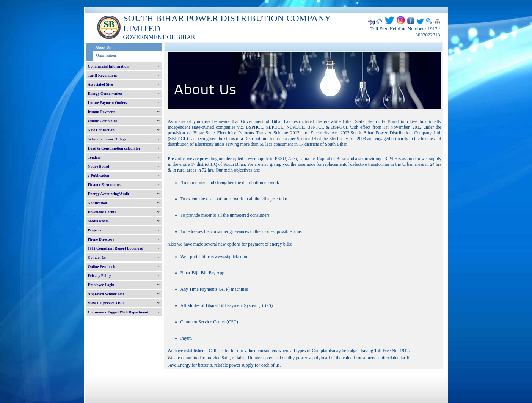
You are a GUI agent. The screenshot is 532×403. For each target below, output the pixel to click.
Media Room (98, 221)
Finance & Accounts (104, 185)
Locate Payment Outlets (107, 103)
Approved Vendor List (106, 294)
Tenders (94, 157)
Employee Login (101, 285)
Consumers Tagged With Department (118, 312)
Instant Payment (101, 112)
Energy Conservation (105, 94)
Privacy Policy (100, 276)
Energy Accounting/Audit (109, 194)
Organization (106, 55)
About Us (103, 47)
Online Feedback (102, 267)
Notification (98, 203)
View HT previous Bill (106, 303)
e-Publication (99, 176)
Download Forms (102, 212)
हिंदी (372, 23)
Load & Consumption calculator (114, 148)
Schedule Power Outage (107, 139)
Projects (95, 230)
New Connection (101, 130)
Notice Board (99, 166)
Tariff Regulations (103, 75)
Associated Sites (101, 84)
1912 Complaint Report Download (116, 248)
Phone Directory (101, 239)
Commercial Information (108, 66)
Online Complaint (103, 121)
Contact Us (97, 257)
